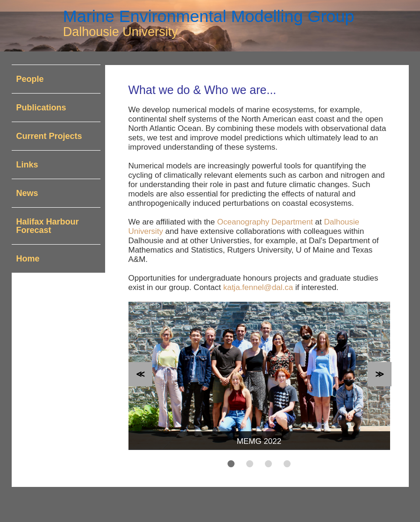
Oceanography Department (265, 222)
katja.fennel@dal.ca (258, 287)
